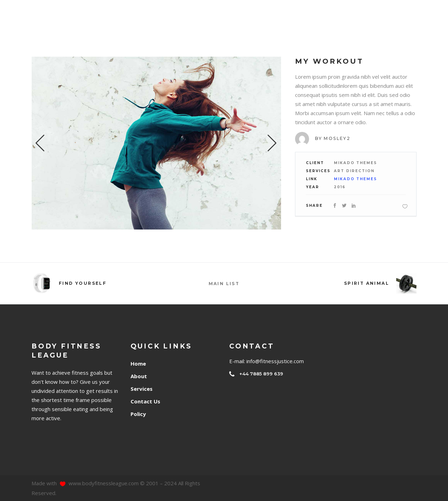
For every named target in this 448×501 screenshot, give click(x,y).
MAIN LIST (224, 284)
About (139, 376)
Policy (138, 414)
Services (142, 389)
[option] (156, 143)
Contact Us (145, 401)
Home (138, 364)
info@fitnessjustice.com (275, 361)
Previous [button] (40, 143)
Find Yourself (83, 283)
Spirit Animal (367, 283)
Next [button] (272, 143)
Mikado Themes (355, 179)
